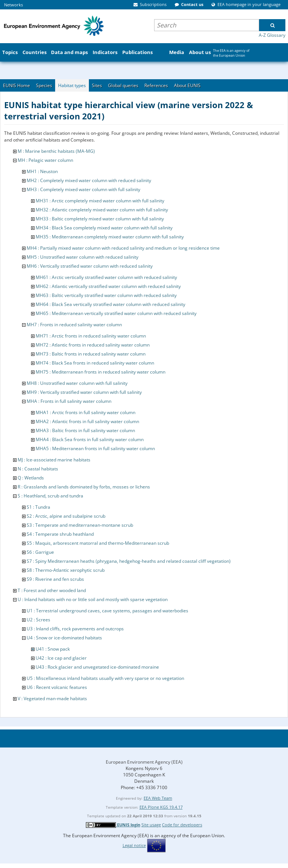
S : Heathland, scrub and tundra (50, 496)
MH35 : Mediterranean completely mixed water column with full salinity (110, 237)
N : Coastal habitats (38, 469)
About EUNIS (187, 85)
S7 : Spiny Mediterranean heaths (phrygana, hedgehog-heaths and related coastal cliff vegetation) (129, 561)
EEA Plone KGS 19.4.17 (161, 807)
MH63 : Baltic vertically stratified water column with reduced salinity (106, 295)
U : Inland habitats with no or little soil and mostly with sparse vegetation (93, 599)
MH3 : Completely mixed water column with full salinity (83, 189)
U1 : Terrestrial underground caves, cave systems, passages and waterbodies (107, 611)
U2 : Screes (38, 620)
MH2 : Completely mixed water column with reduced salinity (89, 180)
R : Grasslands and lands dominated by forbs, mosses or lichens (84, 487)
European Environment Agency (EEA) (144, 762)
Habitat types (72, 85)
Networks (13, 5)
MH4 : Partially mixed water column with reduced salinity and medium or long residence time (123, 248)
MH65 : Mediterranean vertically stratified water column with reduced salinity (116, 313)
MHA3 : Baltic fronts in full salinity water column (85, 430)
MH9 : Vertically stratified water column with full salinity (84, 392)
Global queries (123, 85)
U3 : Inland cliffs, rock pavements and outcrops (75, 629)
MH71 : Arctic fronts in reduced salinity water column (91, 336)
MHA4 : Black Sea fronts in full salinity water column (90, 439)
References (156, 85)
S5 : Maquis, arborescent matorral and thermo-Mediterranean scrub (98, 543)
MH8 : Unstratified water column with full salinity (77, 383)
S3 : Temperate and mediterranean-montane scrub (80, 525)
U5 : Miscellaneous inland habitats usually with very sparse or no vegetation (105, 678)
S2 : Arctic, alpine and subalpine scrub (66, 516)
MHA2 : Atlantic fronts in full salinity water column (87, 421)
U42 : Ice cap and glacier (61, 658)
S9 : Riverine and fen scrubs (55, 579)
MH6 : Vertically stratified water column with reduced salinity (90, 266)
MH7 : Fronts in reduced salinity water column (74, 325)
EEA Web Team (158, 798)
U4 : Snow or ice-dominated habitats (64, 638)
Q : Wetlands (31, 478)
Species (44, 85)
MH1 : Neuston (42, 171)
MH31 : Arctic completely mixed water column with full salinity (100, 201)
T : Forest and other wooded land (52, 590)
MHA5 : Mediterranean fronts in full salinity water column (95, 448)
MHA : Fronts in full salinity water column (69, 401)
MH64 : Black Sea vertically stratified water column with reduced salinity (110, 304)
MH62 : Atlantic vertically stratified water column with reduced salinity (108, 286)
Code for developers (182, 825)
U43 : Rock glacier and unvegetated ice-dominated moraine (97, 667)
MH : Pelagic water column (45, 160)
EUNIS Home (16, 85)
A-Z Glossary (272, 35)
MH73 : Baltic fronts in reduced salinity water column (91, 354)
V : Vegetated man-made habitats (52, 698)
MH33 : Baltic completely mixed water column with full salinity (100, 219)
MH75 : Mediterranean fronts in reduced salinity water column (100, 372)
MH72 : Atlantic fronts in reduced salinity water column (93, 345)
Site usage (151, 825)
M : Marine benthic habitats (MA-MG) (56, 151)
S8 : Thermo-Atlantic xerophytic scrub (66, 570)
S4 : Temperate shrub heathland (60, 534)
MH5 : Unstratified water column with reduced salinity (82, 257)
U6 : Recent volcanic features (57, 687)
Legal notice (134, 845)
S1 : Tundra (38, 507)
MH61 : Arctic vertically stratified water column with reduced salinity (106, 277)
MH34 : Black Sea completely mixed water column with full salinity (104, 228)
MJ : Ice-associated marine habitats (54, 460)
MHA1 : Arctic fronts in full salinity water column (85, 412)
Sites (97, 85)
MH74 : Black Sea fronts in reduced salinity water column (95, 363)
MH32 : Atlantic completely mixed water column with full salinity (102, 210)
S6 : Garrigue (40, 552)
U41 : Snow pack (53, 649)
